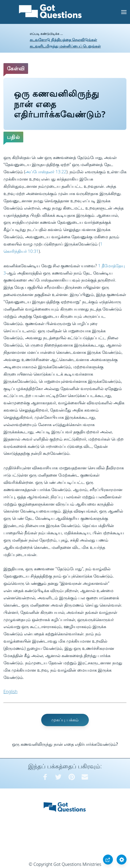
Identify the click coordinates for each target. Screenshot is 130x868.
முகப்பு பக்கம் (65, 720)
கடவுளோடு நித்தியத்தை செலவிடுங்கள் (63, 40)
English (10, 691)
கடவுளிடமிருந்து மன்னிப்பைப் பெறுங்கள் (65, 46)
